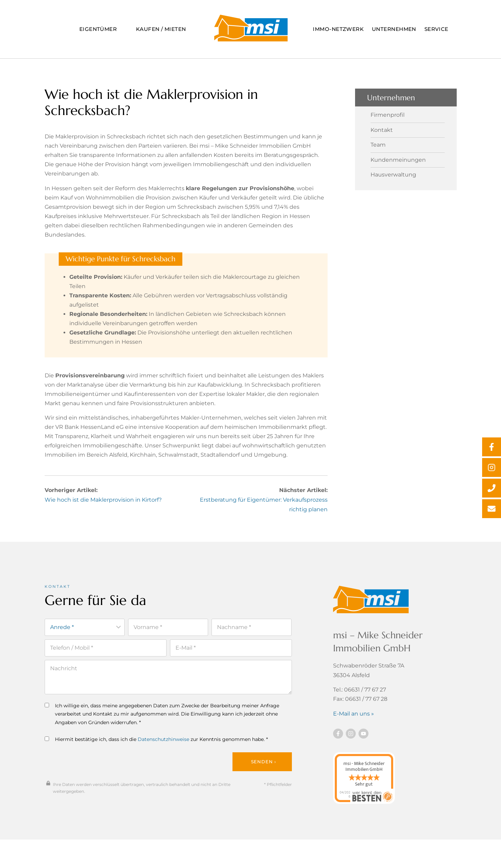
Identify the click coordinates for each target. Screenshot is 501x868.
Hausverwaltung (393, 172)
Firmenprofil (388, 113)
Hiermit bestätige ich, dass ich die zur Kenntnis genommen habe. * (156, 744)
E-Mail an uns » (354, 718)
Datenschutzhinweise (163, 744)
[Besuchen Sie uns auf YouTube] (363, 738)
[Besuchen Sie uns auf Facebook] (338, 738)
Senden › (264, 767)
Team (378, 143)
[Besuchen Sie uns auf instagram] (351, 738)
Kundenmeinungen (398, 158)
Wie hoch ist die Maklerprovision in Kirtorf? (103, 505)
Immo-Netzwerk (338, 29)
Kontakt (382, 128)
